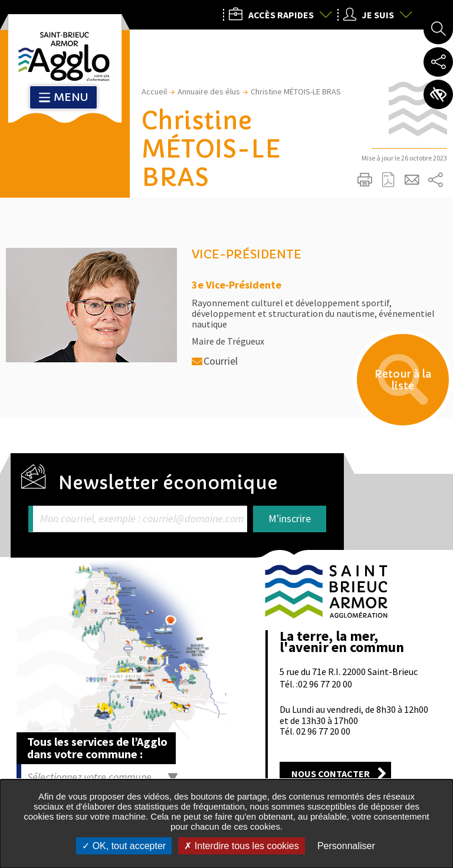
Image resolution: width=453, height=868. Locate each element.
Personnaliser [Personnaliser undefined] (346, 846)
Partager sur (435, 180)
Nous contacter (331, 774)
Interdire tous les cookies (241, 846)
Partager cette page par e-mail (412, 180)
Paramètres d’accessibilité (438, 94)
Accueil (154, 91)
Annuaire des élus (209, 91)
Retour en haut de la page (428, 533)
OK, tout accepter (124, 846)
